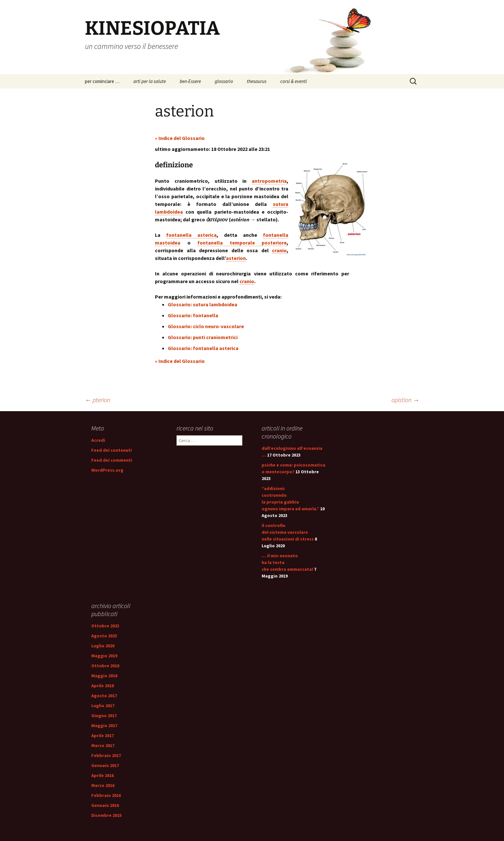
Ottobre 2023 (105, 626)
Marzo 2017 (103, 745)
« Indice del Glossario (180, 138)
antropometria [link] (269, 181)
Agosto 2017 (104, 696)
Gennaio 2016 (105, 805)
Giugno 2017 (104, 716)
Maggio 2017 (104, 725)
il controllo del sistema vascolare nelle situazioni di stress (288, 532)
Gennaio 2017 (105, 765)
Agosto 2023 (104, 636)
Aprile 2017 (103, 735)
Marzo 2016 (103, 785)
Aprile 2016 (103, 775)
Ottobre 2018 (105, 666)
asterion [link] (236, 258)
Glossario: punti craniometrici (203, 337)
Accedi (98, 440)
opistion (405, 400)
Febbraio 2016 (106, 795)
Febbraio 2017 (106, 755)
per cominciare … (102, 81)
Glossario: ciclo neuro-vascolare (206, 326)
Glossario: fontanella (193, 315)
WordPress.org (107, 470)
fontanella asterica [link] (191, 235)
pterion (98, 400)
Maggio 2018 (104, 676)
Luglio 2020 (103, 646)
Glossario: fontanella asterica (203, 348)
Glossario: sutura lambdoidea (203, 304)
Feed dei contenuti (112, 450)
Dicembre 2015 (106, 815)
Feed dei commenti (112, 460)
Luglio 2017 (103, 706)
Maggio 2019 (104, 656)
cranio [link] (279, 250)
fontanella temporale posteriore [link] (242, 243)
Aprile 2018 (103, 686)
